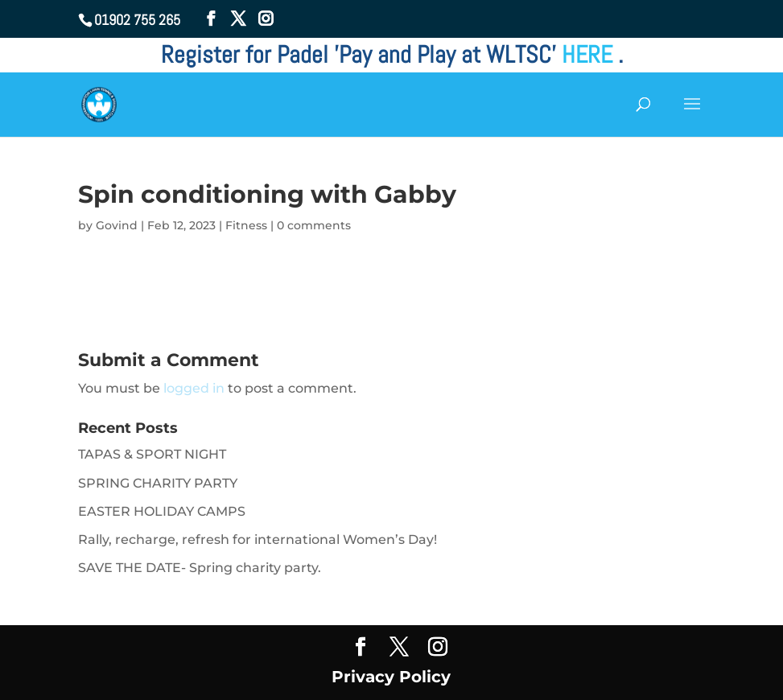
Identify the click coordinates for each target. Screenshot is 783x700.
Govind (117, 225)
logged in (194, 388)
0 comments (314, 225)
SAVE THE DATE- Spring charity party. (200, 568)
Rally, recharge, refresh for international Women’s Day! (258, 539)
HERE (590, 55)
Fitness (246, 225)
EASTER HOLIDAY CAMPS (162, 511)
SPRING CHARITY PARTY (158, 483)
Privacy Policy (391, 677)
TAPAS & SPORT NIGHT (152, 454)
